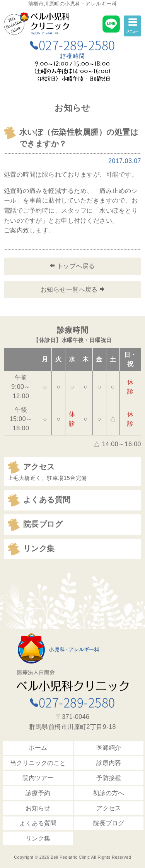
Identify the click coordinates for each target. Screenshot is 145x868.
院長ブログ (109, 823)
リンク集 (38, 838)
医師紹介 (109, 748)
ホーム (38, 748)
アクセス (109, 808)
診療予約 (38, 793)
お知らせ (38, 808)
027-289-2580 (72, 45)
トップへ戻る (72, 266)
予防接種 (109, 778)
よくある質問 (38, 823)
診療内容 (109, 763)
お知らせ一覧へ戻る (73, 290)
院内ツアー (38, 778)
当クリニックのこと (38, 763)
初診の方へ (109, 793)
